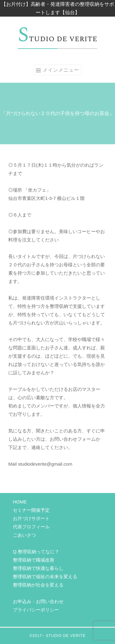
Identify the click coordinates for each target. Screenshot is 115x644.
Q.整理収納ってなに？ (36, 552)
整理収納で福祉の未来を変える (45, 576)
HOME (20, 502)
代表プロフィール (31, 527)
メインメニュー (61, 70)
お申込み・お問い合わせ (38, 601)
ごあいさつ (24, 535)
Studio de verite (57, 39)
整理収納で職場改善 (34, 560)
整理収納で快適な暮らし (38, 568)
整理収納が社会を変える (38, 585)
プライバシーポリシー (36, 610)
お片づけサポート (31, 518)
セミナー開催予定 (31, 510)
